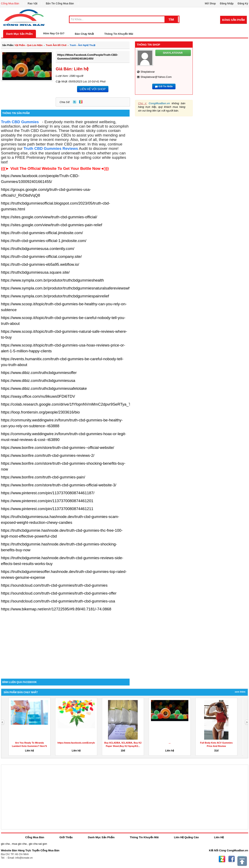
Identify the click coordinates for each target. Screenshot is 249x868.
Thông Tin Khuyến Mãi (119, 34)
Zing (81, 102)
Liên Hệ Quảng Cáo (186, 837)
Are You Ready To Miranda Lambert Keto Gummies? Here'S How (29, 746)
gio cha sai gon (38, 844)
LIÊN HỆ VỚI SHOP (93, 89)
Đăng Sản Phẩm (233, 20)
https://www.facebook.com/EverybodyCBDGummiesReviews (90, 743)
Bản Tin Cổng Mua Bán (60, 3)
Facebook (232, 859)
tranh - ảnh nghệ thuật (83, 45)
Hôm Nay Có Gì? (54, 33)
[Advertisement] (65, 643)
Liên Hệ (219, 837)
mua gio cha (19, 844)
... (170, 743)
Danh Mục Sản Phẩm (20, 34)
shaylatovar (148, 72)
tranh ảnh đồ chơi (56, 45)
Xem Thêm (240, 692)
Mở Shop (210, 3)
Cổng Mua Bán (10, 3)
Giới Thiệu (66, 837)
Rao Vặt (33, 3)
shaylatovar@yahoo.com (156, 77)
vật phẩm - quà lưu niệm (28, 45)
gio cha (5, 844)
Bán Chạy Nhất (84, 34)
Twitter (75, 102)
